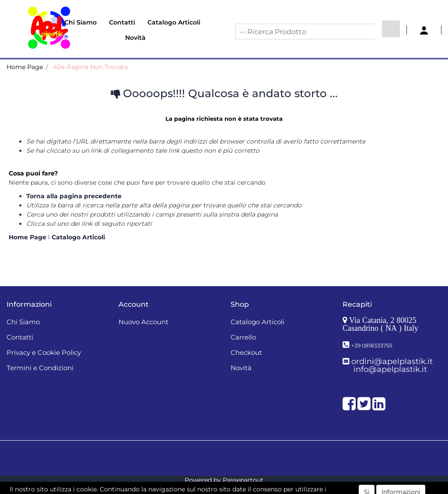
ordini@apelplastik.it (392, 361)
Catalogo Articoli (174, 22)
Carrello (243, 337)
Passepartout (243, 480)
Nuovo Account (143, 322)
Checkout (246, 352)
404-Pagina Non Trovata (90, 67)
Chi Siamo (80, 22)
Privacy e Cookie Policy (44, 352)
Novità (135, 38)
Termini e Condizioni (40, 368)
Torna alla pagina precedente (74, 196)
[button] (391, 29)
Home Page (25, 67)
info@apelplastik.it (390, 369)
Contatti (122, 22)
